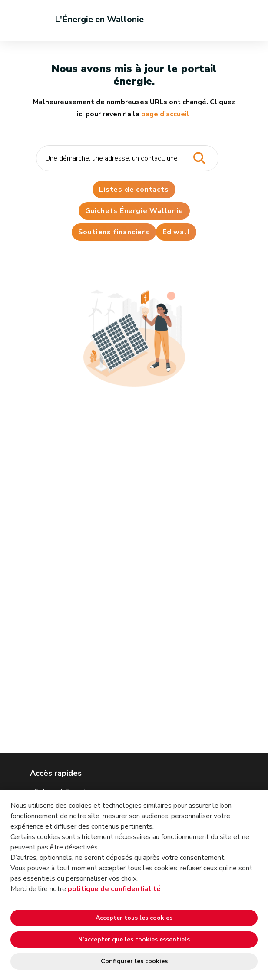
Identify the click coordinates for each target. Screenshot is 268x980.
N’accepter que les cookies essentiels (134, 939)
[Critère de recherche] (127, 158)
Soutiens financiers (114, 232)
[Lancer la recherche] (200, 159)
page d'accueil (165, 114)
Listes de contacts (134, 190)
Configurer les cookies (134, 961)
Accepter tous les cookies (134, 918)
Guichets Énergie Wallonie (134, 211)
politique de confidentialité (114, 889)
